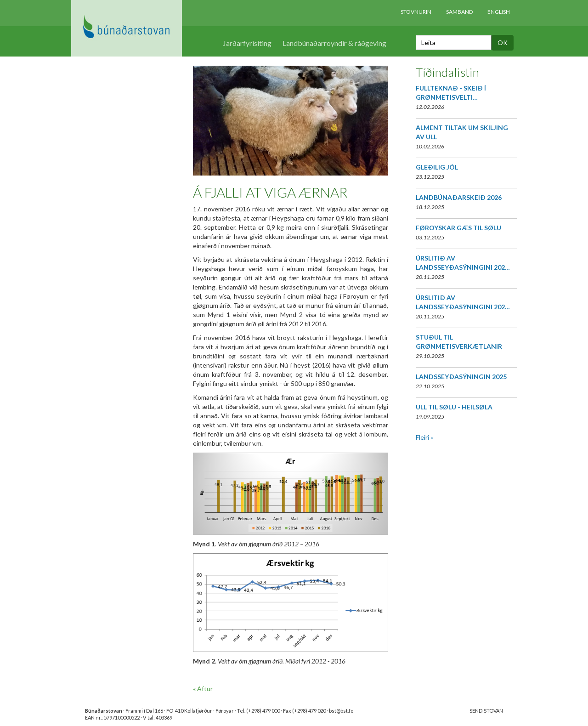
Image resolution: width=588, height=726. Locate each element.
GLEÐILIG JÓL (437, 167)
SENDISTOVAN (486, 711)
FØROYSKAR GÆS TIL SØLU (458, 228)
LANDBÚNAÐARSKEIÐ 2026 (459, 197)
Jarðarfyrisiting (247, 43)
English (499, 12)
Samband (459, 12)
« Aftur (203, 689)
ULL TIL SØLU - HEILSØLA (454, 407)
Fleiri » (424, 437)
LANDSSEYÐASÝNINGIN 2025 (461, 377)
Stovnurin (416, 12)
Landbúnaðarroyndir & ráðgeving (334, 43)
